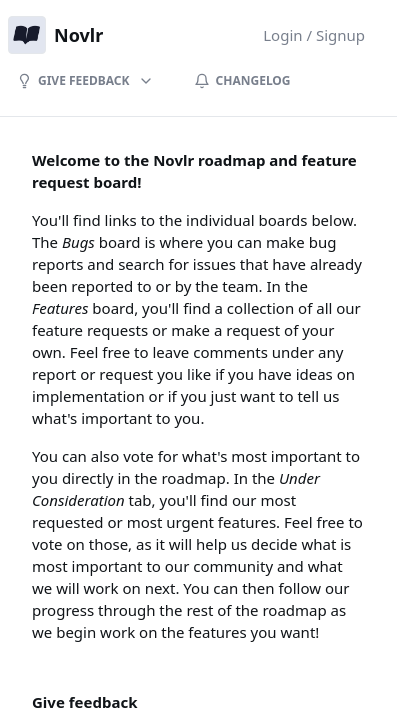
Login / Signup (314, 35)
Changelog (242, 80)
